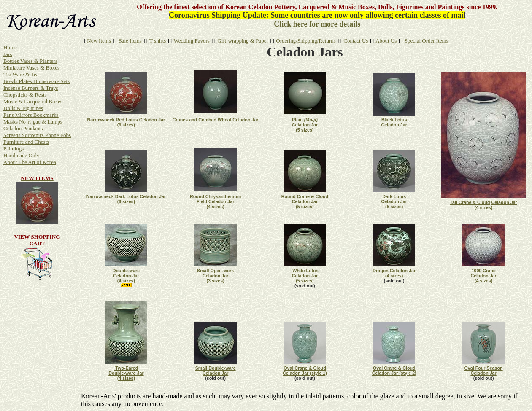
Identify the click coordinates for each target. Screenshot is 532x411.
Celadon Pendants (23, 128)
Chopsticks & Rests (25, 95)
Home (10, 47)
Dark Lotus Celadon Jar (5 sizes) (394, 201)
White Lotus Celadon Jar (305, 273)
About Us (386, 41)
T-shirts (158, 41)
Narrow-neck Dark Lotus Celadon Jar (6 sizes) (126, 199)
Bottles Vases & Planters (30, 61)
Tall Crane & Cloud (470, 202)
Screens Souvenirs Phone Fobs (37, 135)
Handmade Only (22, 155)
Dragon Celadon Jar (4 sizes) (394, 273)
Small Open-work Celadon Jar (216, 273)
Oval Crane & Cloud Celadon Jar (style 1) (305, 371)
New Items (99, 41)
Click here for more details (317, 24)
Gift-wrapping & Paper (243, 41)
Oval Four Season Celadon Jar (484, 371)
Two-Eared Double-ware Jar (126, 371)
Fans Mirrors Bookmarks (31, 115)
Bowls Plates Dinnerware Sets (36, 81)
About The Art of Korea (30, 162)
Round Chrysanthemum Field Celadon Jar (216, 199)
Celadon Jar (504, 202)
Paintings (14, 149)
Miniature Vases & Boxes (31, 68)
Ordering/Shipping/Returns (306, 41)
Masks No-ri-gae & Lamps (33, 122)
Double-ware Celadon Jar (126, 273)
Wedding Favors (192, 41)
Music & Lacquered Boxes (33, 101)
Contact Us (356, 41)
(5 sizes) (305, 130)
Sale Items (130, 41)
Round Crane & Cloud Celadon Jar (305, 199)
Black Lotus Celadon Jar (394, 122)
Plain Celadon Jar (305, 122)
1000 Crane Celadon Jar (483, 273)
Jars (8, 54)
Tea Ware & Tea (21, 74)
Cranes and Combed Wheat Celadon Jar (216, 120)
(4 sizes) (483, 207)
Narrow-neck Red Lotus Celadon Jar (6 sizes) (126, 122)
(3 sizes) (216, 281)
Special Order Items (427, 41)
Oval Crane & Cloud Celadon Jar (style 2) (394, 371)
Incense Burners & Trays (31, 88)
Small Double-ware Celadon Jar (216, 371)
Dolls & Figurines (23, 108)
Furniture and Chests (26, 142)
